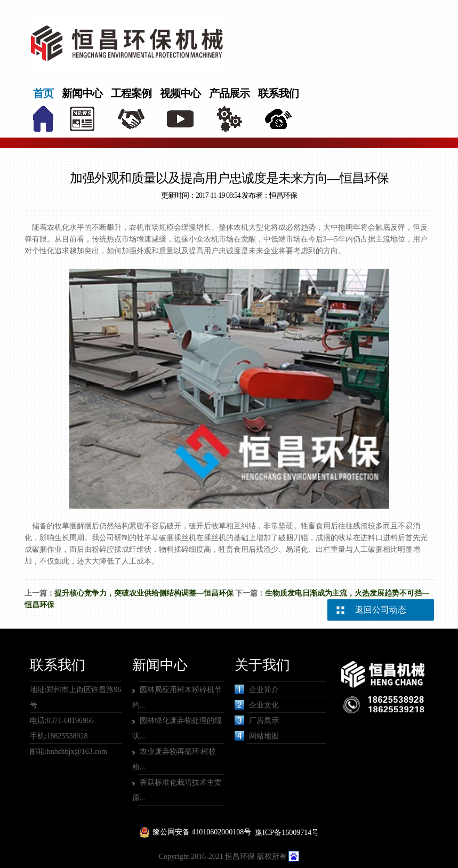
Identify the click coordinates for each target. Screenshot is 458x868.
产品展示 (229, 93)
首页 (43, 93)
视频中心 (180, 93)
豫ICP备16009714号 (287, 833)
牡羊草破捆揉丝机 (166, 538)
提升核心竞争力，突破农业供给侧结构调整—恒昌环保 (144, 593)
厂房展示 (257, 720)
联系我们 (278, 93)
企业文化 (257, 705)
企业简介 (257, 689)
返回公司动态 (381, 610)
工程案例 (131, 93)
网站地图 (257, 736)
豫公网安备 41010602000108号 (202, 832)
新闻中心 (82, 93)
